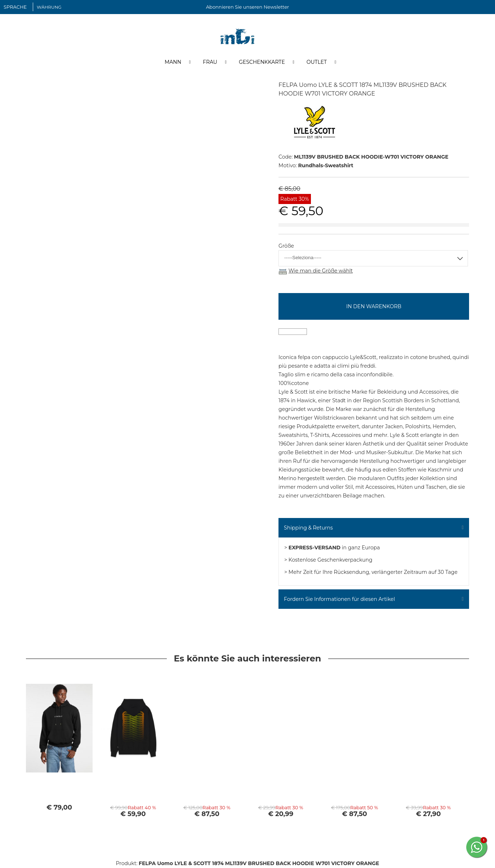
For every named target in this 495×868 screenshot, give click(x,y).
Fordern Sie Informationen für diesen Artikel (339, 599)
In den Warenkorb (374, 306)
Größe (286, 246)
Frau (210, 62)
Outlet (317, 62)
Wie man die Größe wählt (321, 271)
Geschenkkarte (262, 62)
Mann (173, 62)
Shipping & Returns (308, 528)
